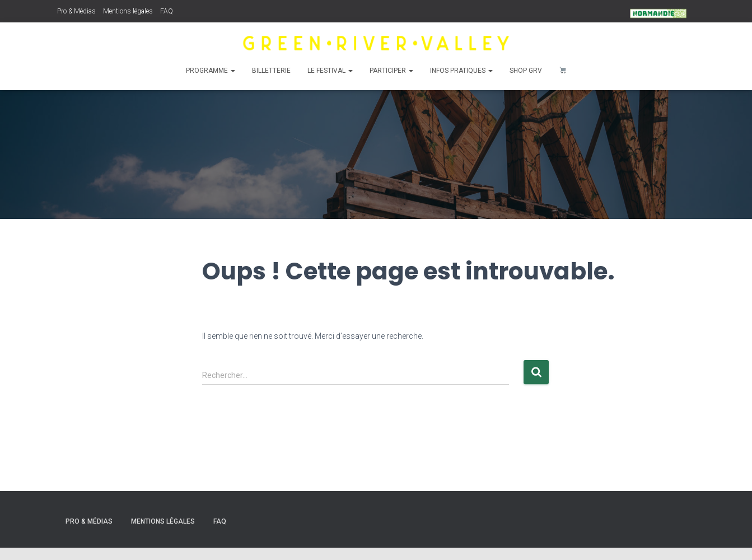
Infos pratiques (461, 71)
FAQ (167, 11)
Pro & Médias (76, 11)
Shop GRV (526, 71)
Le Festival (330, 71)
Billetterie (271, 71)
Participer (391, 71)
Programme (211, 71)
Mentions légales (128, 11)
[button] (232, 71)
